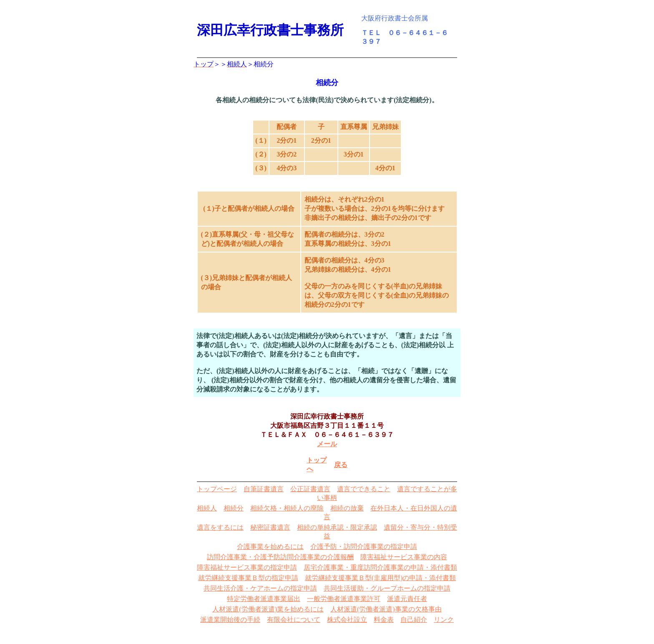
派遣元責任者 (407, 599)
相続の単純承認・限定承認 (337, 527)
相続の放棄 (347, 508)
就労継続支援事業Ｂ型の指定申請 (248, 578)
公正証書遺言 (310, 489)
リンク (444, 620)
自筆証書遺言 (264, 489)
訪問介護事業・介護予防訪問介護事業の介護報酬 (280, 557)
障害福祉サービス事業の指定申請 (247, 567)
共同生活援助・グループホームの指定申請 (387, 588)
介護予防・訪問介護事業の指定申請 (364, 547)
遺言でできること (364, 489)
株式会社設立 (347, 620)
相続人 (207, 508)
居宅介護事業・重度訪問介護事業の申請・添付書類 (380, 567)
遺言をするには (220, 527)
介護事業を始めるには (270, 547)
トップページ (217, 489)
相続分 (234, 508)
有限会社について (294, 620)
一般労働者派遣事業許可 (344, 599)
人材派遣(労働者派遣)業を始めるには (268, 609)
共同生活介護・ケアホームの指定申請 (260, 588)
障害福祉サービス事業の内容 (404, 557)
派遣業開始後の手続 (230, 620)
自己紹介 (414, 620)
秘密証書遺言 (270, 527)
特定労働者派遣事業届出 (264, 599)
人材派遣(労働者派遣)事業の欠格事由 (386, 609)
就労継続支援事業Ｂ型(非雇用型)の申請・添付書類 (381, 578)
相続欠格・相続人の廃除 (287, 508)
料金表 (384, 620)
